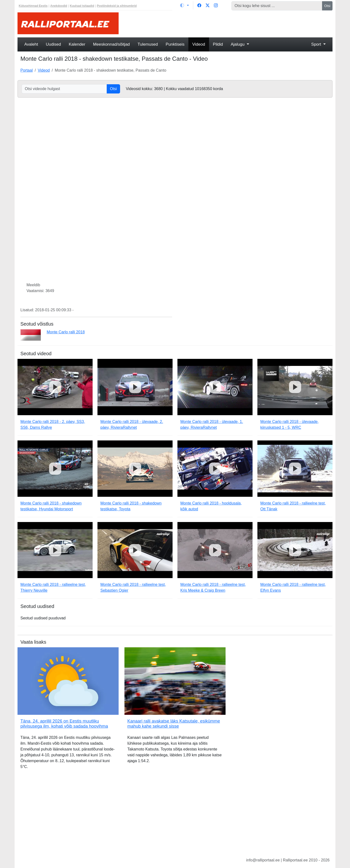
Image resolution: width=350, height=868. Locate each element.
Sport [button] (317, 44)
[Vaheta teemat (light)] (184, 5)
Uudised (53, 44)
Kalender (77, 44)
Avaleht (31, 44)
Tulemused (148, 44)
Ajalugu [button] (238, 44)
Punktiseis (175, 44)
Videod (199, 44)
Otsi (327, 6)
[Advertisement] (228, 23)
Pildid (218, 44)
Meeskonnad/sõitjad (111, 44)
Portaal (27, 70)
